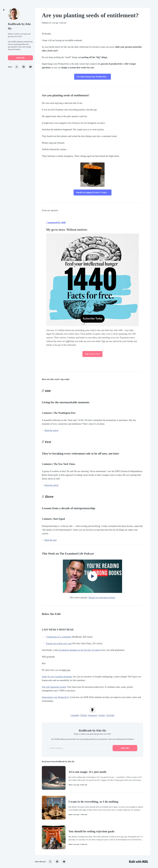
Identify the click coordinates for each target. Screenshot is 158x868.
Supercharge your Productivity (55, 697)
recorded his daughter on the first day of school (79, 650)
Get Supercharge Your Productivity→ (93, 77)
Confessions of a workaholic (59, 637)
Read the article (51, 430)
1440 (68, 341)
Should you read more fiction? (102, 598)
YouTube (110, 715)
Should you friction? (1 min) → (93, 192)
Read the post (51, 540)
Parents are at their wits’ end (59, 644)
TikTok (83, 715)
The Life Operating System (54, 687)
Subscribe (20, 58)
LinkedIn (75, 715)
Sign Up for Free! (92, 354)
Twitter (102, 715)
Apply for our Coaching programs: (57, 677)
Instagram (93, 715)
